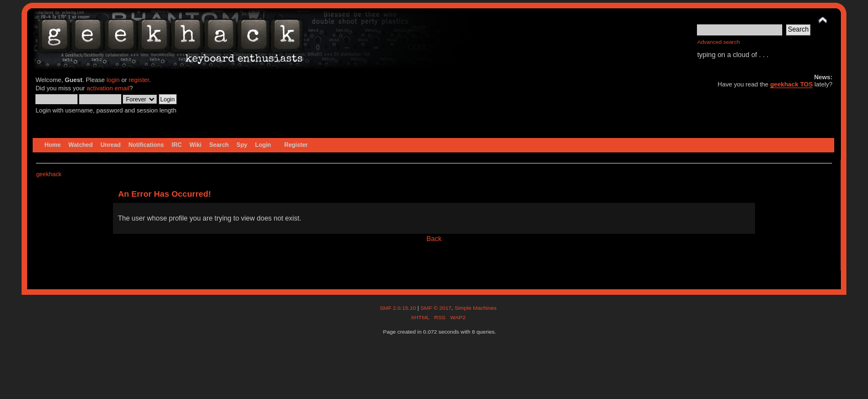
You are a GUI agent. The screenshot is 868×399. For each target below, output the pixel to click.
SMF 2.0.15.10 (399, 308)
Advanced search (718, 42)
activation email (108, 88)
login (113, 80)
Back (434, 239)
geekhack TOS (791, 84)
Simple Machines (476, 308)
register (139, 80)
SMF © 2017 (436, 308)
